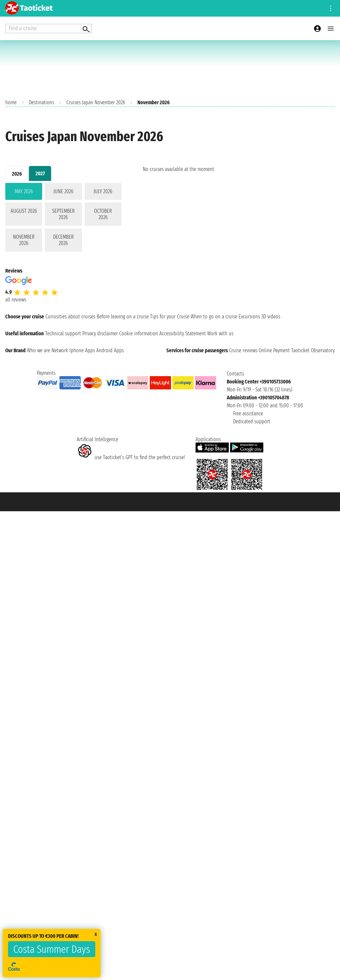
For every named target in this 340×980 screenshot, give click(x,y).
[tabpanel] (63, 219)
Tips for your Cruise (170, 317)
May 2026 (24, 191)
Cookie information (139, 333)
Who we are (39, 350)
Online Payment (274, 350)
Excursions (249, 317)
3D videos (271, 317)
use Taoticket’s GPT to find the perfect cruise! (131, 457)
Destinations (42, 102)
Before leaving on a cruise (123, 317)
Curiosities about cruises (70, 317)
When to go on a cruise (214, 317)
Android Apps (110, 350)
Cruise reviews (243, 350)
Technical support (63, 333)
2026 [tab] (17, 174)
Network (60, 350)
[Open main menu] (331, 29)
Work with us (220, 333)
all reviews (16, 300)
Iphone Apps (82, 350)
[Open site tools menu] (331, 8)
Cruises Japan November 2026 (96, 102)
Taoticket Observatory (313, 350)
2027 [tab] (40, 173)
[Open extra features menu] (48, 29)
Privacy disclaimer (100, 333)
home (11, 102)
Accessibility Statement (183, 333)
